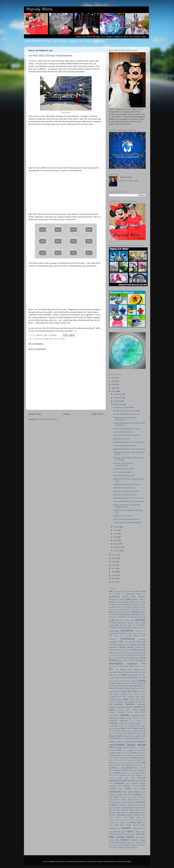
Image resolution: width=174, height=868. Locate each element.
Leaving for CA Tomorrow (123, 516)
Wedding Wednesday (118, 843)
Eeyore (131, 675)
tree (144, 823)
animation (112, 605)
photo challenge (115, 770)
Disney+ (131, 660)
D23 (144, 642)
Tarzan (143, 813)
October (117, 401)
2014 (114, 579)
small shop (130, 802)
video (63, 339)
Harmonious (120, 710)
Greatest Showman (116, 702)
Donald (123, 670)
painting (129, 765)
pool (129, 775)
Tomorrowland (113, 820)
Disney (130, 647)
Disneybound (141, 660)
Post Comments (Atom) (48, 419)
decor (143, 644)
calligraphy (130, 623)
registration (113, 789)
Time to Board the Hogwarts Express (127, 522)
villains (143, 832)
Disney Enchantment (129, 653)
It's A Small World (132, 726)
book (132, 617)
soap (137, 805)
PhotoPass (125, 770)
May (116, 537)
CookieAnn (113, 639)
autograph (129, 607)
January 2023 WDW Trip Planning (126, 414)
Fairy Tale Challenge (130, 681)
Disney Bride (140, 647)
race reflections (132, 783)
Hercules (130, 712)
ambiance (142, 599)
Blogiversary (136, 614)
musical (112, 753)
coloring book (118, 636)
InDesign (113, 723)
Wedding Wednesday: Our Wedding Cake (129, 442)
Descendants (114, 647)
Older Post (97, 414)
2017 (114, 568)
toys (126, 823)
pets (144, 768)
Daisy (119, 645)
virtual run (122, 834)
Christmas (127, 631)
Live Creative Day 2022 (122, 472)
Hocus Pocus (114, 716)
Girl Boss (122, 697)
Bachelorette (119, 609)
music (143, 750)
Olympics (138, 758)
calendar (140, 620)
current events (135, 642)
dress (131, 672)
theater (130, 815)
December (118, 394)
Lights (111, 733)
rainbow (143, 783)
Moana (120, 748)
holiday (125, 715)
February (117, 547)
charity (134, 628)
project (131, 780)
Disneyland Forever (127, 666)
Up (118, 828)
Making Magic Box (132, 738)
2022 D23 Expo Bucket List (124, 488)
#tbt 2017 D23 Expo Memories (125, 495)
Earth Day (116, 675)
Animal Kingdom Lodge (137, 602)
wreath (128, 847)
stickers (132, 810)
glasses (120, 699)
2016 (114, 572)
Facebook (116, 681)
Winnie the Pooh (133, 843)
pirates (135, 770)
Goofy (131, 699)
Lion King (118, 733)
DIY (111, 669)
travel (139, 822)
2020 (114, 558)
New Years (122, 755)
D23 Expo (38, 339)
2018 (114, 565)
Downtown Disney (116, 672)
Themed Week (140, 815)
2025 (114, 381)
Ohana (122, 758)
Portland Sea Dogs (126, 778)
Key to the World (129, 728)
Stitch (137, 810)
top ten (143, 820)
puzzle (111, 783)
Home (66, 414)
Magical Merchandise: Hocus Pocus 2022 (129, 449)
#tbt (111, 591)
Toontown (122, 820)
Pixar (123, 773)
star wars (116, 810)
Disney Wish (123, 660)
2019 (114, 562)
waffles (129, 834)
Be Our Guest (141, 609)
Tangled (138, 812)
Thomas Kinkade (115, 817)
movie (119, 750)
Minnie (142, 745)
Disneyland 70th (114, 666)
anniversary (126, 605)
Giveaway (131, 697)
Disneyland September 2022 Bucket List (129, 501)
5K (110, 594)
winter (143, 843)
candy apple (114, 625)
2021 (114, 555)
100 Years (117, 592)
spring (135, 808)
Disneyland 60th (136, 664)
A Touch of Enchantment (124, 594)
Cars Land (135, 625)
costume (142, 639)
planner (143, 773)
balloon (127, 609)
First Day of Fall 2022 (121, 439)
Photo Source (66, 112)
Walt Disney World (121, 837)
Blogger (128, 861)
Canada (137, 623)
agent (128, 599)
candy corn (123, 625)
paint (111, 765)
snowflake (122, 805)
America (113, 602)
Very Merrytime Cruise (117, 832)
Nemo (140, 753)
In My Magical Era (138, 721)
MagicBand (128, 736)
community (128, 636)
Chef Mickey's (141, 628)
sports (129, 808)
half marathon (116, 704)
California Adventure (117, 623)
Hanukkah (129, 707)
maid (134, 736)
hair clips (142, 702)
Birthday (135, 612)
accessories (114, 596)
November (118, 398)
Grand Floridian (140, 699)
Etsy (135, 677)
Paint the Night (120, 765)
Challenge (120, 628)
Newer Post (35, 414)
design (122, 647)
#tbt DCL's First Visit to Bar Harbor (126, 411)
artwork (112, 607)
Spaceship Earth (120, 808)
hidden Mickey (140, 712)
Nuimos (117, 758)
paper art (142, 765)
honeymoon (114, 718)
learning (130, 731)
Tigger (132, 817)
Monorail (126, 748)
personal (130, 768)
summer (112, 812)
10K (123, 592)
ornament (129, 763)
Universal (113, 828)
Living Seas (141, 733)
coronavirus (128, 639)
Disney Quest (122, 655)
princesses (114, 780)
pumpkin (138, 781)
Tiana (125, 817)
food (133, 688)
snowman (130, 805)
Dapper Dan (126, 645)
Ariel (133, 605)
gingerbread (113, 697)
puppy (143, 781)
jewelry (117, 728)
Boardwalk (117, 617)
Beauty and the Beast (118, 612)
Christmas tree (141, 631)
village (137, 832)
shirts (111, 800)
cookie (143, 636)
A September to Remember (124, 407)
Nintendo (112, 758)
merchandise (117, 745)
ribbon (135, 789)
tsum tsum (119, 825)
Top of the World (132, 820)
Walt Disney (141, 834)
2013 (114, 582)
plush (111, 775)
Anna (118, 605)
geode (137, 694)
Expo (140, 678)
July (116, 530)
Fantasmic (113, 684)
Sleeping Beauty (140, 800)
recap (143, 786)
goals (126, 699)
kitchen (124, 731)
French (117, 692)
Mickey (131, 745)
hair (136, 702)
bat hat (133, 609)
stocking (143, 810)
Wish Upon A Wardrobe (116, 845)
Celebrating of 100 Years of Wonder (127, 484)
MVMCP (119, 753)
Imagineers (124, 721)
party (123, 768)
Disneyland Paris (140, 666)
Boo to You (126, 617)
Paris (118, 768)
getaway (143, 694)
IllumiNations (113, 721)
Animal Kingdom (123, 602)
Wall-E (134, 834)
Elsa (136, 675)
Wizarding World (134, 845)
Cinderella (113, 633)
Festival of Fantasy (130, 684)
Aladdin (135, 599)
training (132, 822)
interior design (135, 723)
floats (144, 686)
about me (141, 594)
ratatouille (136, 786)
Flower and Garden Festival (120, 688)
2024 (114, 384)
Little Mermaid (129, 733)
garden (116, 694)
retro (121, 789)
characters (127, 628)
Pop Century (137, 775)
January (117, 551)
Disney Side (141, 655)
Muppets (131, 750)
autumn (136, 607)
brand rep (142, 617)
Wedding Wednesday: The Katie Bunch (128, 498)
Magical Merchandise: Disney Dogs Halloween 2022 (127, 506)
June (116, 534)
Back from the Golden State (124, 476)
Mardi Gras (121, 742)
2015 (114, 575)
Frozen (124, 691)
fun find (57, 339)
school (130, 795)
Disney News (48, 339)
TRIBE (111, 825)
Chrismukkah (114, 631)
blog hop (117, 614)
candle (143, 623)
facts (121, 681)
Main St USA (141, 736)
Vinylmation (113, 834)
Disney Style (134, 658)
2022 (114, 391)
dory (144, 670)
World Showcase (119, 847)
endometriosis (121, 678)
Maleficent (142, 738)
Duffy (136, 672)
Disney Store (124, 658)
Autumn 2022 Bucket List (123, 432)
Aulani (118, 607)
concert (136, 636)
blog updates (126, 614)
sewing (116, 797)
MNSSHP (113, 748)
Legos (136, 731)
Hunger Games (132, 718)
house (122, 718)
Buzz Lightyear (125, 620)
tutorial (128, 825)
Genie (131, 694)
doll (117, 670)
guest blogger (129, 702)
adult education (139, 597)
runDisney (115, 792)
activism (126, 597)
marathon (113, 742)
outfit (143, 762)
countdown (113, 642)
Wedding (125, 840)
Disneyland (116, 663)
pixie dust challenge (133, 773)
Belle (129, 612)
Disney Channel (126, 650)
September (118, 404)
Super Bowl (120, 812)
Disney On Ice (113, 655)
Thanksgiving (121, 815)
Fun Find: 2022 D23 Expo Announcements (123, 464)
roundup (143, 789)
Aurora (123, 607)
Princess (142, 778)
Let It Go (142, 731)
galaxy (140, 692)
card (129, 625)
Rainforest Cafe (115, 786)
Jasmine (112, 729)
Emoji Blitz (142, 675)
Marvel (127, 742)
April (116, 540)
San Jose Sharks (132, 792)
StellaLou (124, 810)
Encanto (112, 678)
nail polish (126, 753)
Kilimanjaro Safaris (115, 731)
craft (120, 642)
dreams (126, 672)
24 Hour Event (130, 592)
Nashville (133, 753)
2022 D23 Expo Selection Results (126, 519)
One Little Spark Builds (127, 760)
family (142, 681)
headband (121, 712)
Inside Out (123, 723)
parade (112, 768)
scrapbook (137, 794)
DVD (140, 672)
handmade (120, 707)
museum (137, 750)
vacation (126, 828)
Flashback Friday (135, 686)
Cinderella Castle (125, 633)
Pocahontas (123, 775)
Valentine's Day (139, 828)
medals (133, 742)
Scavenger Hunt (121, 795)
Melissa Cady (127, 177)
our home (137, 763)
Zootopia (134, 847)
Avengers (143, 607)
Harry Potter (132, 710)
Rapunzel (127, 786)
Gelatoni (124, 694)
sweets (132, 813)
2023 (114, 388)
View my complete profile (128, 181)
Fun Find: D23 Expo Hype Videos (126, 491)
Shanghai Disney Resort (129, 797)
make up (123, 738)
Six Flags (122, 800)
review (128, 788)
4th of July (141, 591)
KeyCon (142, 728)
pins (131, 770)
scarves (112, 795)
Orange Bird (121, 763)
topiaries (112, 823)
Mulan (125, 750)
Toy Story (120, 823)
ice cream (142, 718)
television (112, 815)
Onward (139, 760)
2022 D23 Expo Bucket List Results (127, 429)
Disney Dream (118, 653)
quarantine (119, 783)
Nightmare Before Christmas (137, 755)
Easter (124, 675)
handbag (112, 707)
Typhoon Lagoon (139, 825)
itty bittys (142, 726)
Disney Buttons (114, 650)
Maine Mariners (114, 738)
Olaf (126, 758)
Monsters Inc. (135, 748)
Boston (137, 617)
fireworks (124, 686)
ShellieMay (142, 797)
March (116, 544)
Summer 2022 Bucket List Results (126, 435)
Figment (118, 686)
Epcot (130, 677)
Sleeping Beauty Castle (117, 802)
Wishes (126, 845)
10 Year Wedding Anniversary (125, 445)
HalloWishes (141, 704)
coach (139, 633)
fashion (120, 683)
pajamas (136, 765)
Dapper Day (135, 645)
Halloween (130, 704)
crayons (126, 642)
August (117, 527)
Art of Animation (140, 605)
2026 (114, 378)
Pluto (116, 775)
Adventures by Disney (117, 599)
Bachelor (112, 609)
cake (132, 620)
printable (124, 780)
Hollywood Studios (138, 715)
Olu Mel (131, 758)
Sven (127, 813)
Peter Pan (138, 768)
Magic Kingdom (116, 736)
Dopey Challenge (134, 670)
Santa (144, 792)
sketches (130, 800)
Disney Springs (114, 658)
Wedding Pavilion (138, 840)
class (134, 633)
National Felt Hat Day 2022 (124, 469)
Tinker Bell (141, 817)
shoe (116, 800)
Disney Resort (132, 655)
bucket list (114, 620)
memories (141, 742)
